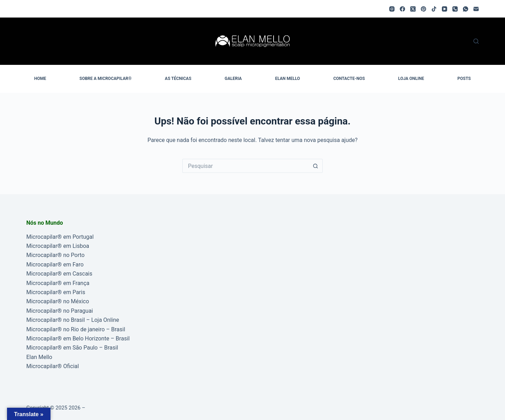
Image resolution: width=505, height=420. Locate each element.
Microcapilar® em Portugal (60, 237)
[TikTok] (434, 9)
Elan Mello (39, 357)
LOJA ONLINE (411, 79)
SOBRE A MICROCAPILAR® (106, 79)
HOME (40, 79)
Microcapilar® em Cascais (59, 274)
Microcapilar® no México (58, 301)
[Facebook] (402, 9)
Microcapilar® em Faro (55, 265)
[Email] (476, 9)
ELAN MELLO (287, 79)
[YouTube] (445, 9)
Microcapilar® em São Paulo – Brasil (72, 348)
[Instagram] (392, 9)
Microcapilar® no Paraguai (60, 311)
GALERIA (233, 79)
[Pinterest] (423, 9)
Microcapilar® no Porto (55, 255)
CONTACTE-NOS (349, 79)
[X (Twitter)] (413, 9)
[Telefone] (455, 9)
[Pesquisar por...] (245, 166)
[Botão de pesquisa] (316, 166)
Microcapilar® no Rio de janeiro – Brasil (76, 329)
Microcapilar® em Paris (56, 292)
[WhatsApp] (466, 9)
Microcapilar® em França (58, 283)
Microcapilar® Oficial (53, 366)
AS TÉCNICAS (178, 79)
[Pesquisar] (476, 41)
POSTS (464, 79)
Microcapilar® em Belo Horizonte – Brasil (78, 338)
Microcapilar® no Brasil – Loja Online (73, 320)
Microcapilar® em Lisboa (58, 246)
